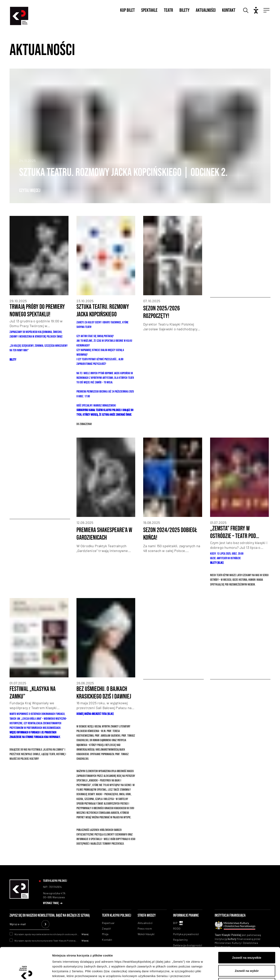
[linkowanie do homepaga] (19, 898)
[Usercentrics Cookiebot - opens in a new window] (26, 972)
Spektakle (149, 10)
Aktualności (206, 10)
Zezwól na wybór (247, 941)
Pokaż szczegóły (212, 972)
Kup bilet (127, 10)
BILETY (13, 360)
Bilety (184, 10)
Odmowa (247, 954)
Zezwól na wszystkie (247, 928)
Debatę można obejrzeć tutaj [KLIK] (95, 714)
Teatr (168, 10)
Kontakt (229, 10)
